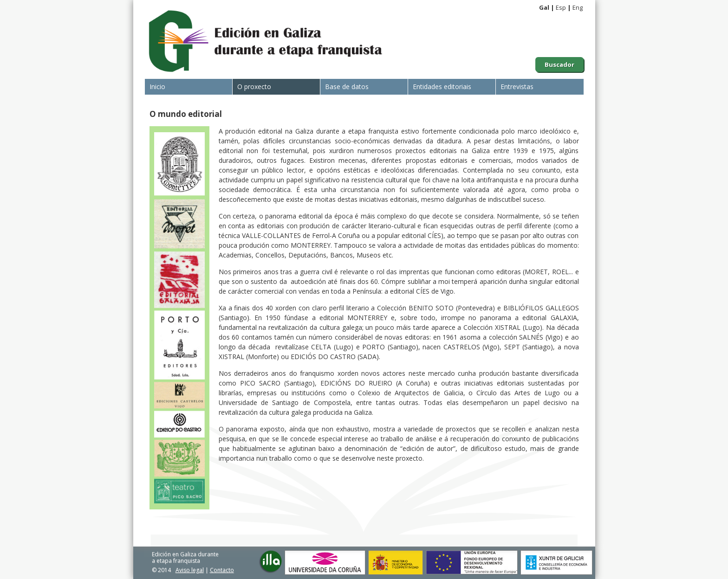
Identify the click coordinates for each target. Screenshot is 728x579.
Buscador (559, 64)
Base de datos (347, 87)
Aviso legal (190, 570)
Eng (578, 7)
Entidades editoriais (442, 87)
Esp (561, 7)
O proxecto (254, 87)
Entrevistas (517, 87)
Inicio (157, 87)
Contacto (222, 570)
